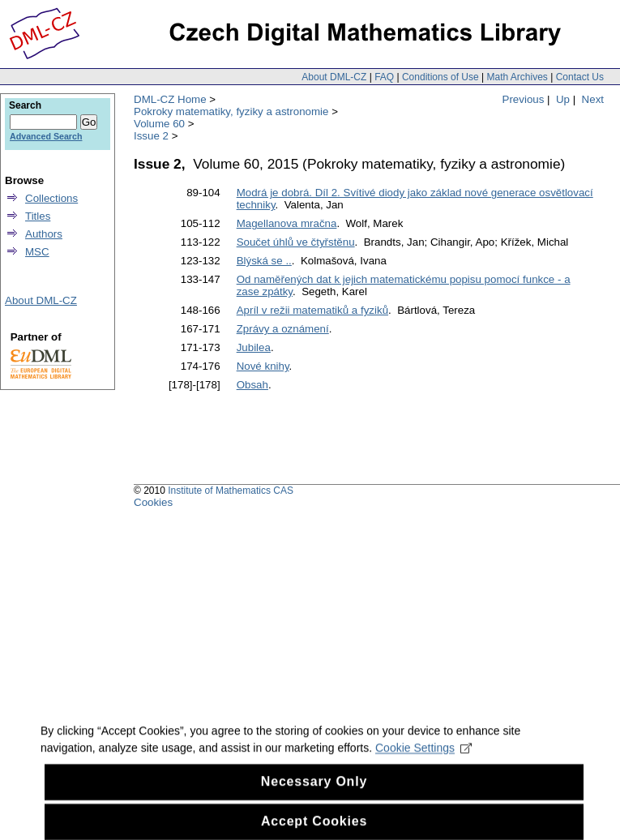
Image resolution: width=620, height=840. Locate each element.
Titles (38, 216)
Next (593, 99)
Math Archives (517, 77)
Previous (524, 99)
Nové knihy (263, 366)
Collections (51, 198)
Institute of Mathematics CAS (231, 491)
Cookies (153, 502)
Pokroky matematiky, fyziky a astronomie (231, 111)
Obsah (252, 385)
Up (563, 99)
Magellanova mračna (287, 223)
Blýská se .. (264, 261)
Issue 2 (151, 136)
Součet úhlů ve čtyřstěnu (296, 242)
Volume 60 (159, 124)
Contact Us (580, 77)
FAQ (384, 77)
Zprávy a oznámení (283, 329)
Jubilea (254, 347)
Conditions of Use (440, 77)
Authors (44, 234)
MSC (37, 252)
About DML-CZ (334, 77)
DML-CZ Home (170, 99)
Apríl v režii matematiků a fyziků (312, 310)
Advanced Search (46, 136)
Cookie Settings (423, 759)
